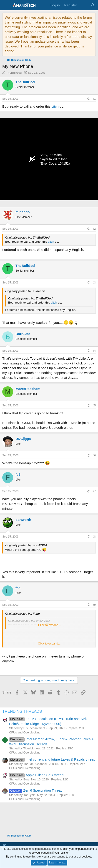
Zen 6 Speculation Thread (36, 790)
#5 (94, 405)
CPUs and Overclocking (25, 732)
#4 (94, 351)
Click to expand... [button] (50, 625)
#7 (94, 491)
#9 (94, 605)
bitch (55, 106)
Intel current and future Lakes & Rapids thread (52, 759)
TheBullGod (14, 73)
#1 (94, 99)
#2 (94, 229)
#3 (94, 283)
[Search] (93, 5)
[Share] (88, 99)
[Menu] (6, 5)
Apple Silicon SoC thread (36, 775)
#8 (94, 537)
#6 (94, 455)
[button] (5, 846)
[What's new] (84, 5)
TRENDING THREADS (22, 711)
